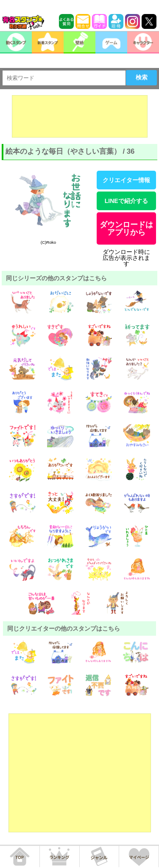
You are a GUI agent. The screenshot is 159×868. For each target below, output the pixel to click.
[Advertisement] (80, 116)
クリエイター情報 (126, 180)
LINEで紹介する (126, 201)
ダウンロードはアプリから (126, 228)
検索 (142, 77)
